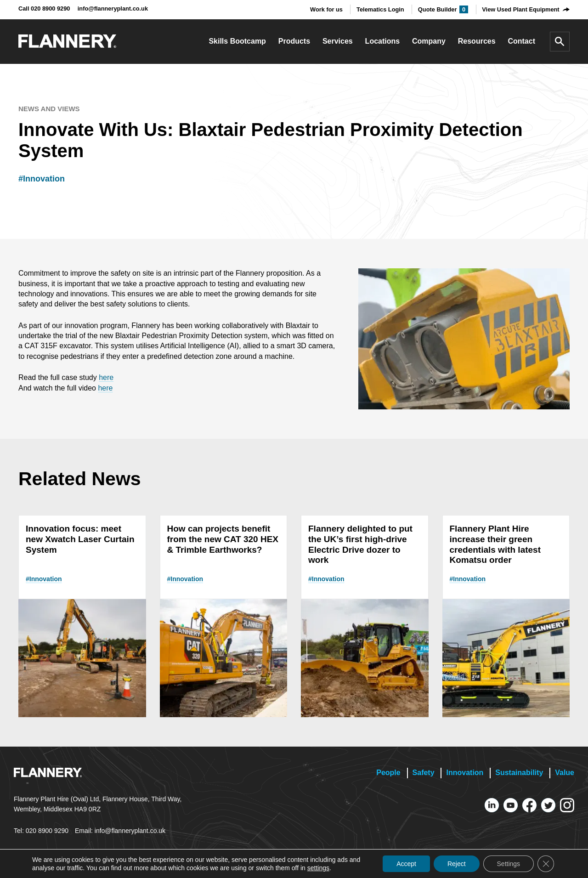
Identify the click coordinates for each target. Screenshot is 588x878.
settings (318, 868)
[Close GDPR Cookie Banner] (546, 864)
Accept (406, 864)
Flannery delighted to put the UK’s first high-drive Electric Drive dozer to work (360, 544)
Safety (424, 773)
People (388, 773)
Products (294, 41)
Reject (457, 864)
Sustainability (519, 773)
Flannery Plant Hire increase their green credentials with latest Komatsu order (495, 544)
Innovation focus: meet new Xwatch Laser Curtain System (80, 539)
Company (429, 41)
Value (565, 773)
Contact (521, 41)
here (106, 377)
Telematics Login (380, 9)
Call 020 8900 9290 (44, 8)
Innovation (465, 773)
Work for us (326, 9)
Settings (508, 864)
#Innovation (42, 179)
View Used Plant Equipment (520, 9)
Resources (477, 41)
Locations (383, 41)
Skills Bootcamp (237, 41)
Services (338, 41)
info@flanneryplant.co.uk (113, 8)
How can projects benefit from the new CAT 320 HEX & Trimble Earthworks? (223, 539)
